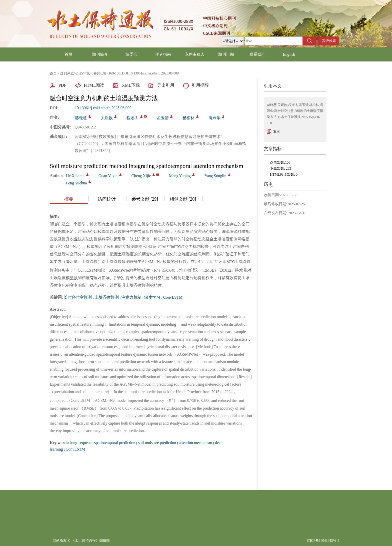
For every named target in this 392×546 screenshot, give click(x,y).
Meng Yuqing (180, 176)
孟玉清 (163, 118)
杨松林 (188, 118)
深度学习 (152, 297)
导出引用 (166, 85)
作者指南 (163, 54)
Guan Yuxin (108, 176)
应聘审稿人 (194, 54)
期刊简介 (100, 54)
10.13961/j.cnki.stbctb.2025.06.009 (103, 108)
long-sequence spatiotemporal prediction (103, 443)
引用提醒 (200, 85)
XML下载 (131, 85)
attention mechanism (196, 443)
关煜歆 (107, 118)
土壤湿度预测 (107, 297)
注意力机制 (131, 297)
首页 (68, 54)
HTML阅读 (94, 85)
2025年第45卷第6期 (91, 73)
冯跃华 (214, 118)
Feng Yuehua (76, 183)
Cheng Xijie (141, 176)
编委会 (131, 54)
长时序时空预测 (78, 297)
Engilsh (289, 54)
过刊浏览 (67, 73)
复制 (277, 131)
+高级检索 (328, 41)
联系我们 (257, 54)
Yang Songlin (215, 176)
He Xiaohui (75, 176)
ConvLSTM (173, 297)
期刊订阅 (226, 54)
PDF (62, 85)
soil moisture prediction (157, 443)
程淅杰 (132, 118)
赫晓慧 (81, 118)
